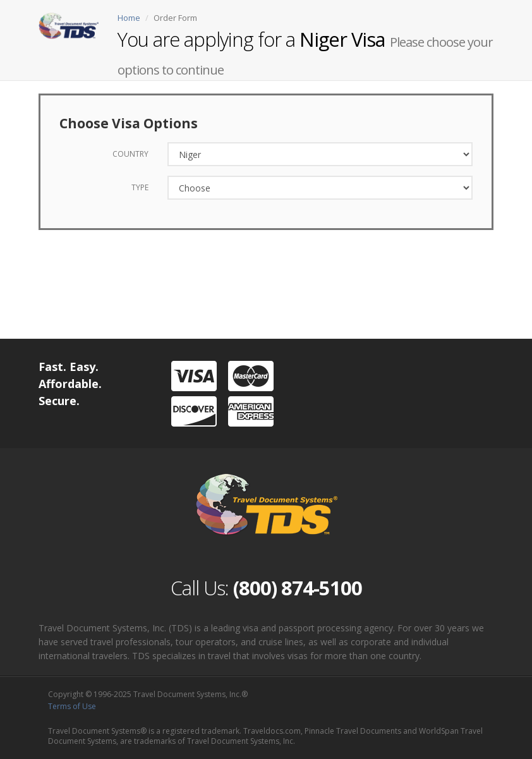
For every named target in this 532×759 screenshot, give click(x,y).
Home (129, 18)
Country (130, 154)
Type (140, 187)
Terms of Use (72, 706)
